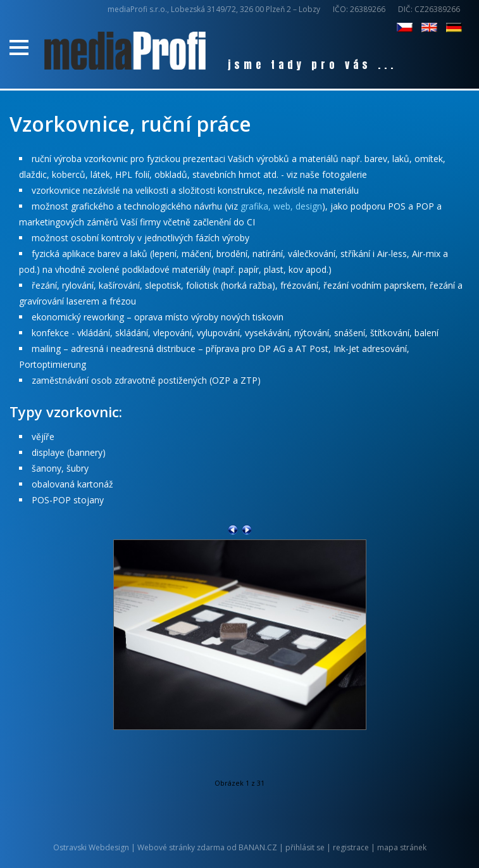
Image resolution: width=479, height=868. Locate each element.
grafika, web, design (281, 206)
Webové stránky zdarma (181, 847)
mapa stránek (402, 847)
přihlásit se (305, 847)
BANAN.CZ (258, 847)
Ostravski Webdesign (92, 847)
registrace (351, 847)
